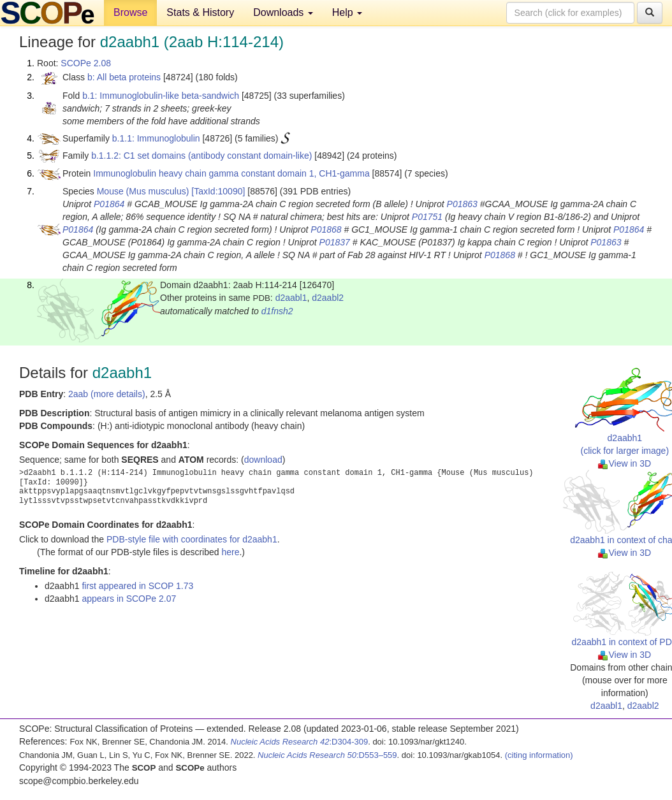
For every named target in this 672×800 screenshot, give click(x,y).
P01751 (427, 217)
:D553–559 (327, 755)
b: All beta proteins (124, 77)
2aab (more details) (107, 394)
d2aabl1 (291, 298)
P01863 (462, 204)
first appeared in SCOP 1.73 (137, 586)
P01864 (109, 204)
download (263, 460)
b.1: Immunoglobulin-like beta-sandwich (161, 96)
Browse (130, 12)
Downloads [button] (283, 12)
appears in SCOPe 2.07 (129, 599)
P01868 (326, 229)
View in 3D (625, 463)
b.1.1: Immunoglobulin (156, 138)
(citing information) (539, 755)
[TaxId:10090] (218, 191)
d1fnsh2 (277, 311)
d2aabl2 (328, 298)
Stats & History (200, 12)
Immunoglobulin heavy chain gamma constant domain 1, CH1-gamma (231, 173)
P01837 (335, 242)
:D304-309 (300, 742)
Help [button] (347, 12)
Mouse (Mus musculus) (143, 191)
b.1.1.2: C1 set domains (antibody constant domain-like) (201, 156)
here (230, 552)
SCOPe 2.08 (86, 63)
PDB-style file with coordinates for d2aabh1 (192, 539)
